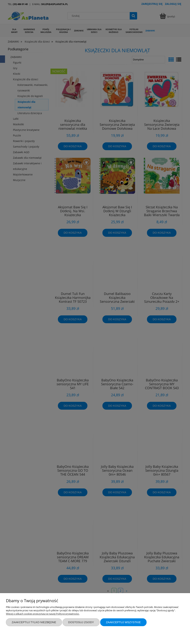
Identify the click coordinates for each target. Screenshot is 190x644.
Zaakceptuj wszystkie (123, 622)
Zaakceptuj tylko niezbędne (34, 622)
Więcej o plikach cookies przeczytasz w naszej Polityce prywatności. (43, 614)
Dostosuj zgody (81, 622)
